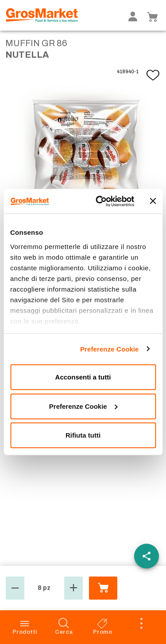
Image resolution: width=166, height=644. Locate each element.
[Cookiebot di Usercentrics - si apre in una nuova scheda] (100, 201)
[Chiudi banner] (153, 201)
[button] (15, 588)
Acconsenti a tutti (83, 377)
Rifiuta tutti (83, 435)
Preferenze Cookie (110, 349)
